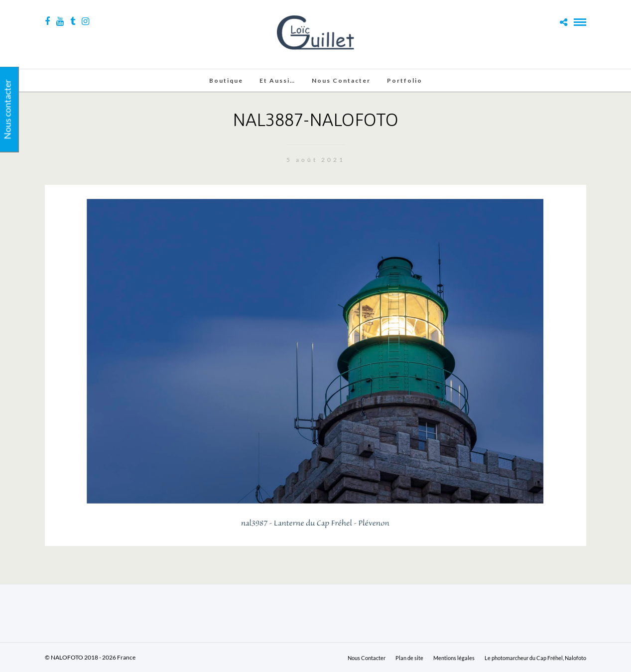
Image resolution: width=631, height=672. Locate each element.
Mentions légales (454, 658)
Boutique (226, 80)
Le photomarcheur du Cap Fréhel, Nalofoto (535, 658)
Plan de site (409, 658)
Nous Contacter (341, 80)
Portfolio (405, 80)
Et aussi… (277, 80)
